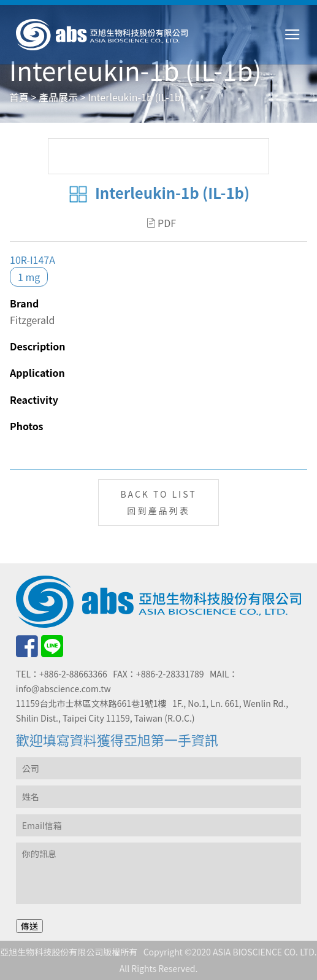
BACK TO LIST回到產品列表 (158, 502)
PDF (162, 223)
